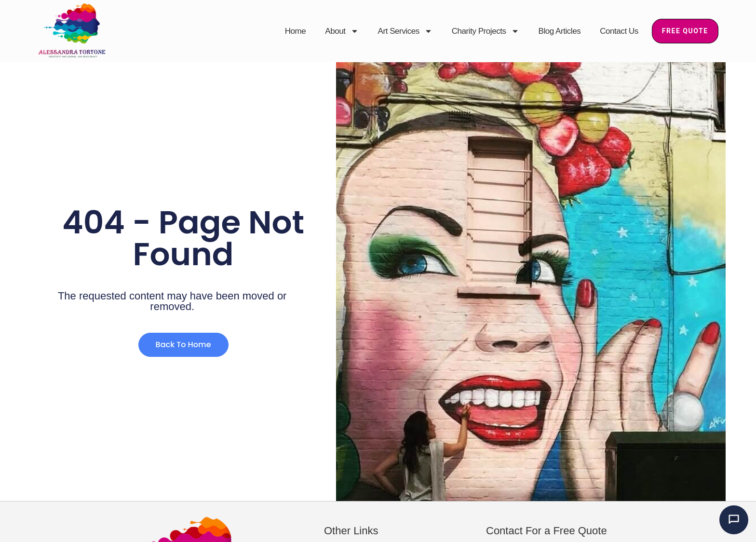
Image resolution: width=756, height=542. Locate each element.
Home (296, 31)
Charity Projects (486, 31)
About (342, 31)
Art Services (405, 31)
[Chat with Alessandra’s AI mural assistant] (734, 520)
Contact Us (619, 31)
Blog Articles (560, 31)
